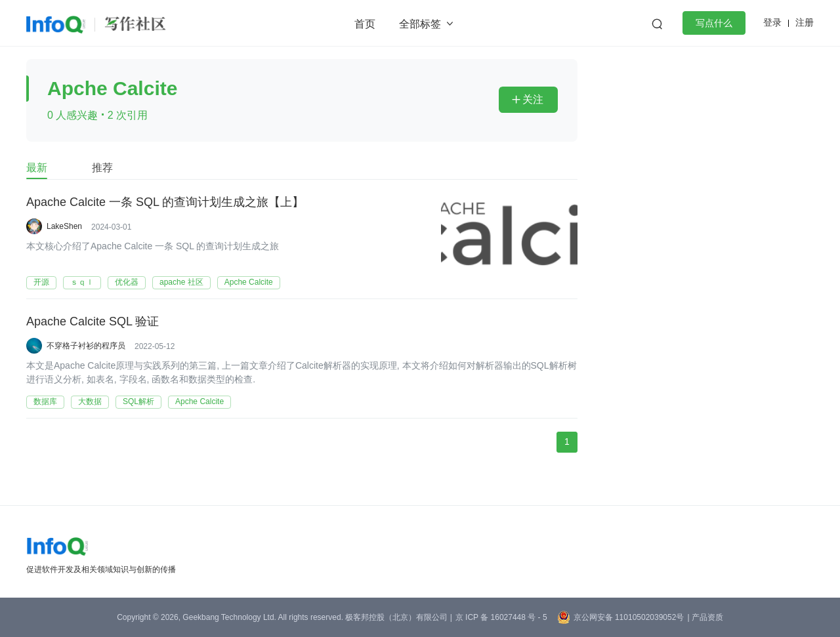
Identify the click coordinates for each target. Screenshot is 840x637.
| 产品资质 (705, 617)
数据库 (45, 401)
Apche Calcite (249, 282)
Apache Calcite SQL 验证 (93, 322)
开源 (41, 282)
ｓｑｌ (82, 282)
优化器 (127, 282)
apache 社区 (181, 282)
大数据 (90, 401)
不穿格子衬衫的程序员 (86, 346)
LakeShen (64, 226)
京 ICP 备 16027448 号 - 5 (501, 617)
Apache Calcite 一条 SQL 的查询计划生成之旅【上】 (165, 203)
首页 (365, 24)
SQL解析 (138, 401)
